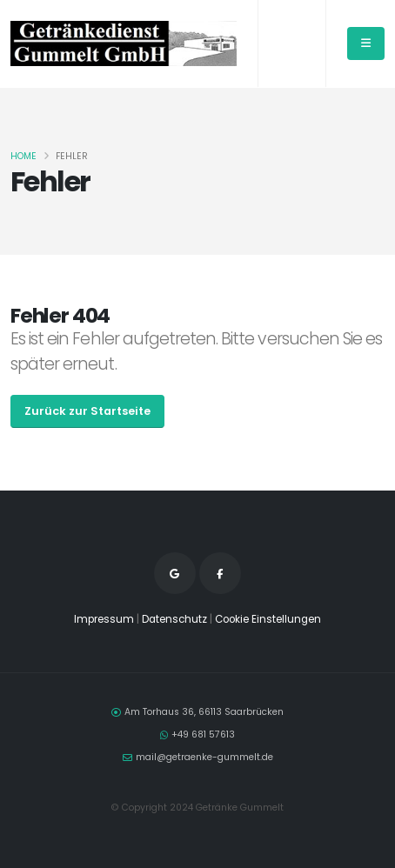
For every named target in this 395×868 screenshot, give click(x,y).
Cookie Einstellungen (268, 619)
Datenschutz (174, 619)
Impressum (104, 619)
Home (23, 156)
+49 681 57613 (203, 734)
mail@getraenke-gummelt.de (204, 757)
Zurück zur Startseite (87, 411)
